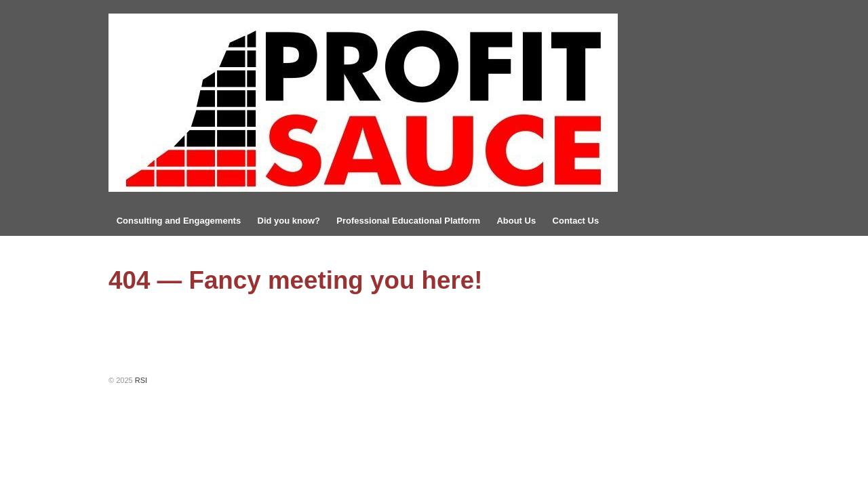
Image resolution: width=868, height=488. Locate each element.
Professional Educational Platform (408, 221)
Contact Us (576, 221)
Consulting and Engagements (179, 221)
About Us (516, 221)
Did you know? (289, 221)
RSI (140, 380)
